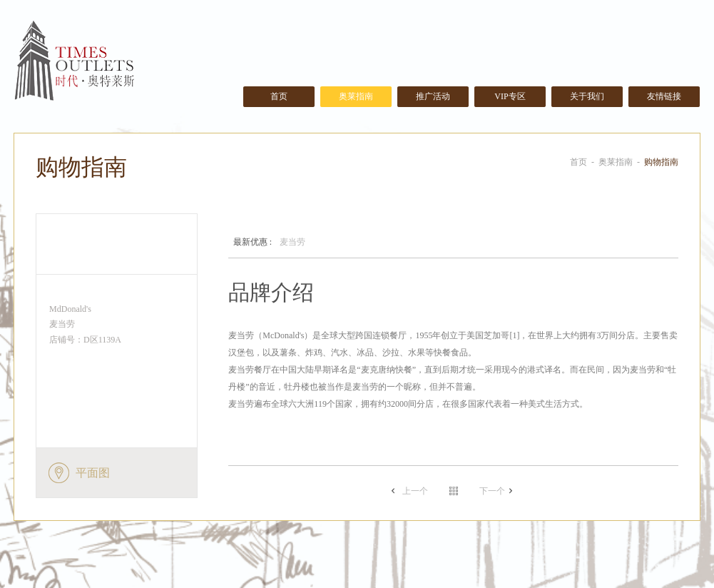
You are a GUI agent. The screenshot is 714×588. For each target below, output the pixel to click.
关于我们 (587, 96)
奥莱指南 (356, 96)
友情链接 (664, 96)
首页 (279, 96)
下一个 (492, 491)
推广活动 (433, 96)
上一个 (415, 491)
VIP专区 (510, 96)
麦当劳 (264, 243)
